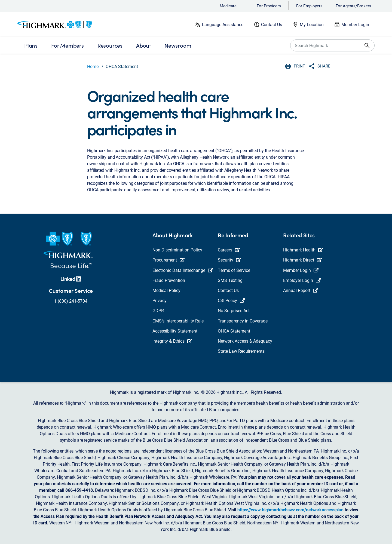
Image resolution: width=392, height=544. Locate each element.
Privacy (160, 300)
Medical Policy (166, 290)
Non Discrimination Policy (177, 250)
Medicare (228, 6)
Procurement (169, 260)
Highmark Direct (302, 260)
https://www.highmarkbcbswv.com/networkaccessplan (290, 510)
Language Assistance (223, 24)
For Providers (269, 6)
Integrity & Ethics (172, 341)
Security (229, 260)
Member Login (355, 24)
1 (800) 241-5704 (71, 301)
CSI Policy (231, 300)
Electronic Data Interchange (183, 270)
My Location (312, 24)
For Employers (309, 6)
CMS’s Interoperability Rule (178, 321)
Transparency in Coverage (243, 321)
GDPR (158, 310)
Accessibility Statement (175, 331)
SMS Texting (230, 280)
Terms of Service (234, 270)
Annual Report (301, 290)
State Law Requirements (241, 351)
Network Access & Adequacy (245, 341)
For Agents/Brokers (353, 6)
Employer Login (302, 280)
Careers (229, 250)
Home (93, 66)
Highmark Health (303, 250)
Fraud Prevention (169, 280)
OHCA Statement (234, 331)
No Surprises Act (234, 310)
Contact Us (272, 24)
